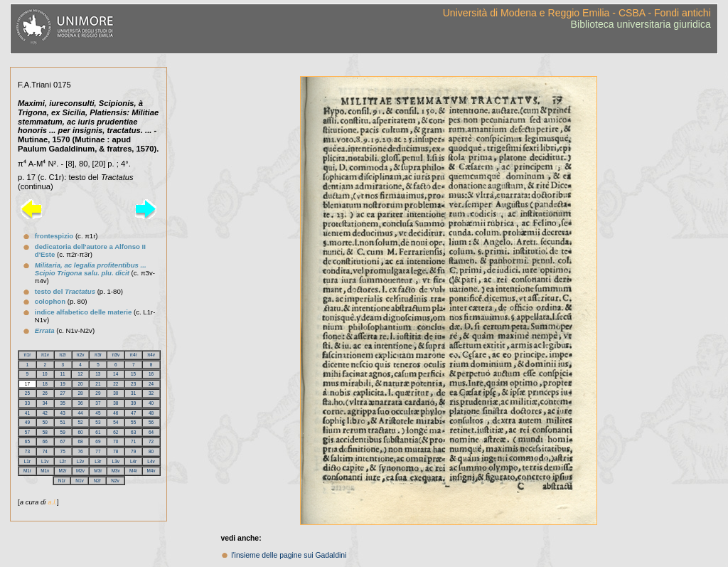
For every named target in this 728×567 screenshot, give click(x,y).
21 (98, 384)
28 (80, 393)
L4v (151, 461)
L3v (116, 461)
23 (133, 384)
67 (63, 441)
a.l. (52, 502)
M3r (98, 471)
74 (45, 451)
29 (98, 393)
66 (45, 441)
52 (80, 422)
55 (133, 422)
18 (45, 384)
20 (80, 384)
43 (63, 413)
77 (98, 451)
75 (63, 451)
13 (98, 374)
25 (27, 393)
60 (80, 432)
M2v (80, 471)
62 (116, 432)
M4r (133, 471)
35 (63, 403)
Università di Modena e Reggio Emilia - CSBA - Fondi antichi (577, 13)
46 (116, 413)
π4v (151, 355)
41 (27, 413)
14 (116, 374)
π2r (63, 355)
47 (133, 413)
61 (98, 432)
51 (63, 422)
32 (151, 393)
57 (27, 432)
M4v (151, 471)
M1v (45, 471)
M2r (63, 471)
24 (151, 384)
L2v (80, 461)
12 (80, 374)
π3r (98, 355)
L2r (63, 461)
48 (151, 413)
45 (98, 413)
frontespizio (54, 236)
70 (116, 441)
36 (80, 403)
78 (116, 451)
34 (45, 403)
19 (63, 384)
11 (62, 374)
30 (116, 393)
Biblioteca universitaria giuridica (641, 24)
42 (45, 413)
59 (63, 432)
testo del (65, 291)
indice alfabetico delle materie (84, 312)
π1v (45, 355)
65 (27, 441)
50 (45, 422)
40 (151, 403)
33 (27, 403)
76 (80, 451)
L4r (133, 461)
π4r (134, 355)
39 (133, 403)
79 (133, 451)
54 (116, 422)
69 (98, 441)
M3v (116, 471)
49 (27, 422)
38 (116, 403)
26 (45, 393)
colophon (50, 301)
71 (133, 441)
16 (151, 374)
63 (133, 432)
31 (133, 393)
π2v (80, 355)
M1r (27, 471)
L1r (27, 461)
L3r (98, 461)
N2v (115, 481)
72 (151, 441)
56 (151, 422)
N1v (79, 481)
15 (133, 374)
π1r (27, 355)
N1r (62, 481)
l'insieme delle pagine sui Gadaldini (289, 555)
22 (116, 384)
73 (27, 451)
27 (63, 393)
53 (98, 422)
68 (80, 441)
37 (98, 403)
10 (45, 374)
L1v (45, 461)
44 (80, 413)
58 (45, 432)
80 (151, 451)
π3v (116, 355)
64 (151, 432)
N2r (97, 481)
